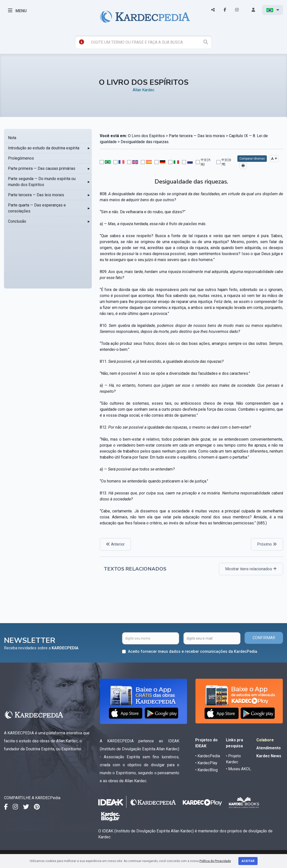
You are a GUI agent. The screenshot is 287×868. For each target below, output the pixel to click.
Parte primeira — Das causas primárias (42, 168)
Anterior (115, 544)
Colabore (265, 740)
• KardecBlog (206, 770)
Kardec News (269, 756)
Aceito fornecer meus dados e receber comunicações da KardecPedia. (193, 651)
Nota (12, 138)
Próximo (267, 544)
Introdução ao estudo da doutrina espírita (44, 148)
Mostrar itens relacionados (251, 569)
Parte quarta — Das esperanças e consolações (37, 208)
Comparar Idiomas (252, 159)
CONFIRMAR (264, 638)
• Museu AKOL (239, 769)
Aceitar (248, 861)
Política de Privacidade (215, 861)
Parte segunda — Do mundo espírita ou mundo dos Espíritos (42, 182)
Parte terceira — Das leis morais (36, 195)
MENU (17, 10)
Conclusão (17, 221)
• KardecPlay (206, 763)
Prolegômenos (21, 158)
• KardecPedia (208, 756)
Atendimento (269, 748)
